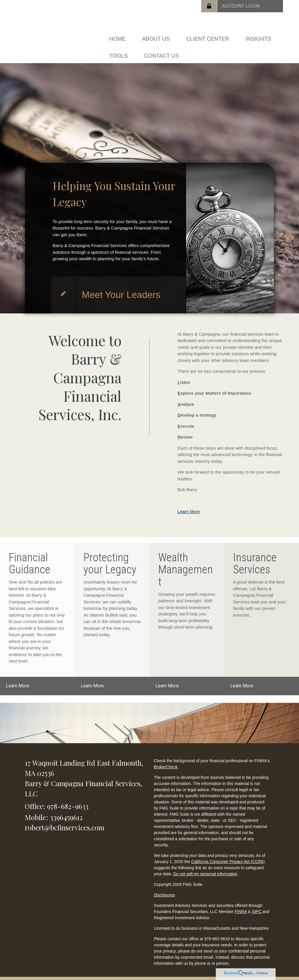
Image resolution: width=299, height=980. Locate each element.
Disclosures (164, 886)
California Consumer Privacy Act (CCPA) (228, 853)
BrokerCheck (166, 758)
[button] (165, 37)
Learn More (189, 503)
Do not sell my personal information (205, 865)
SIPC (257, 903)
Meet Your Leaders (121, 286)
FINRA (241, 903)
